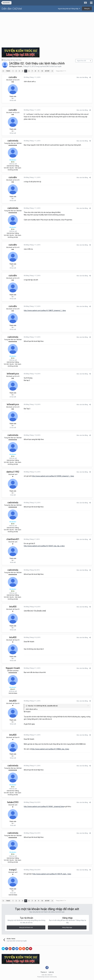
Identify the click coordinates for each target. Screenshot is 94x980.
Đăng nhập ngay (67, 927)
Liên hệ (51, 972)
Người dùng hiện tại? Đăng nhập (69, 9)
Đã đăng (32, 77)
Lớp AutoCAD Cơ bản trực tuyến (50, 66)
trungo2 (13, 870)
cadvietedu (13, 141)
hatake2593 (13, 802)
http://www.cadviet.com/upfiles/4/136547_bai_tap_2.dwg (44, 546)
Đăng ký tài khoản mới (26, 927)
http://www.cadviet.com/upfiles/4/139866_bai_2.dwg (50, 749)
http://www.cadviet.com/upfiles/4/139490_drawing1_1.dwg (53, 476)
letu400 (13, 607)
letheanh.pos (13, 374)
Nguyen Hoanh (17, 66)
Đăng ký (87, 9)
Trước (8, 71)
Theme (44, 972)
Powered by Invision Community (47, 977)
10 (42, 71)
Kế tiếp (47, 71)
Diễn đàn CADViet (12, 9)
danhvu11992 (13, 472)
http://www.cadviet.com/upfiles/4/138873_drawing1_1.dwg (45, 311)
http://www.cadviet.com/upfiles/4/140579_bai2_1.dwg (52, 874)
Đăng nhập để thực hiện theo (12, 60)
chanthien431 (13, 539)
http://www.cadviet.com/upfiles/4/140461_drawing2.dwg (44, 807)
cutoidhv (13, 77)
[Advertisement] (47, 29)
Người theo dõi (82, 61)
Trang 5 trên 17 (61, 71)
